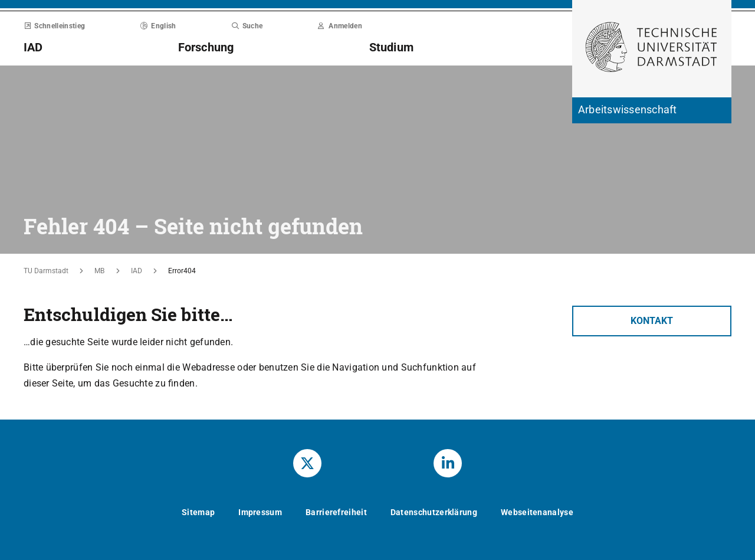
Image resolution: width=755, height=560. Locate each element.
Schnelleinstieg (54, 26)
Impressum (260, 512)
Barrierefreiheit (336, 512)
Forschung (206, 47)
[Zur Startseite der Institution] (652, 110)
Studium (392, 47)
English (158, 26)
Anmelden (340, 26)
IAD (33, 47)
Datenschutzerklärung (434, 512)
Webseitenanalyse (537, 512)
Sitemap (198, 512)
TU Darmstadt (46, 271)
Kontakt (652, 321)
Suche (247, 26)
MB (99, 271)
